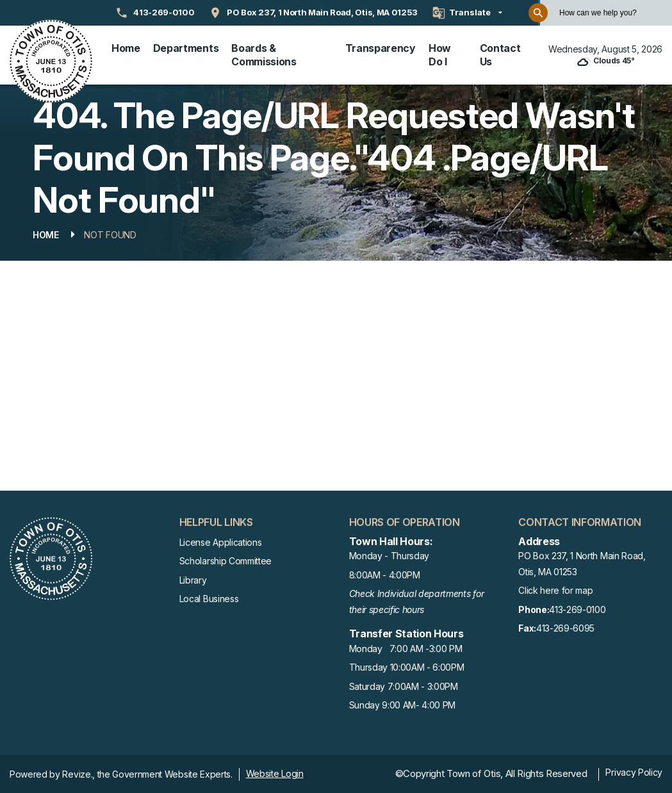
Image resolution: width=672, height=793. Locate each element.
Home (126, 48)
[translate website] (467, 13)
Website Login (275, 773)
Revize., (78, 774)
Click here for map (555, 590)
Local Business (209, 599)
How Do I (440, 55)
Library (193, 580)
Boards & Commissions (264, 55)
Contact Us (500, 55)
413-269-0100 (562, 610)
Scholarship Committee (225, 561)
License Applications (221, 542)
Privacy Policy (634, 772)
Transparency (381, 48)
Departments (186, 48)
